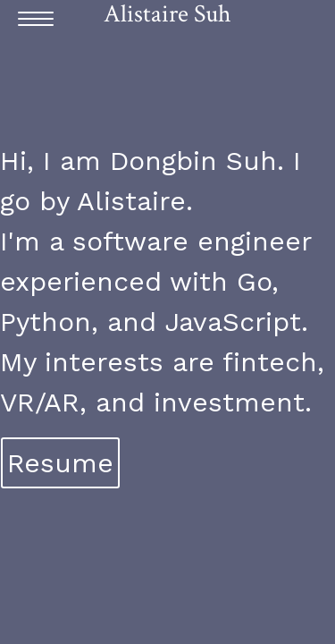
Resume (60, 463)
